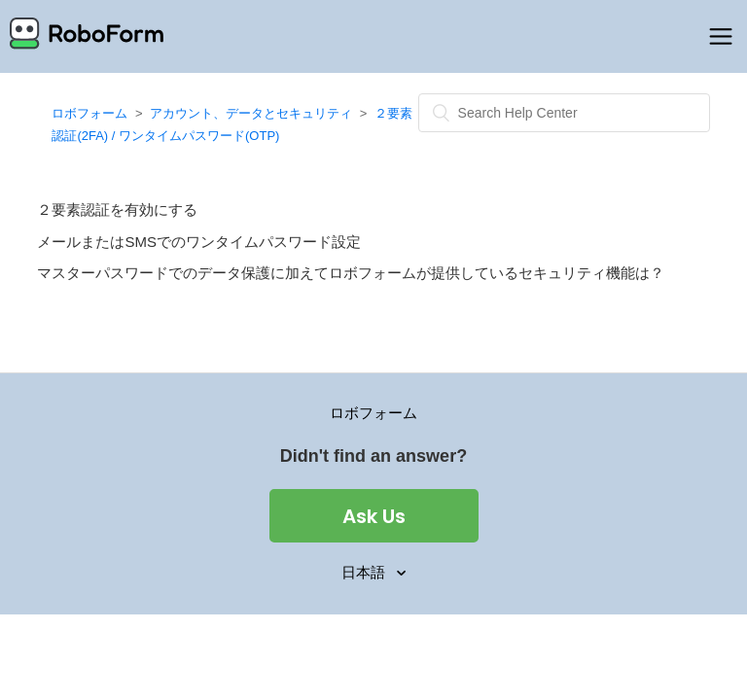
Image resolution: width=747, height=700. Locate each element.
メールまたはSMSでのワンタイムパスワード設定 (199, 242)
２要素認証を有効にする (117, 210)
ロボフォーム (89, 113)
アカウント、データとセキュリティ (251, 113)
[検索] (564, 113)
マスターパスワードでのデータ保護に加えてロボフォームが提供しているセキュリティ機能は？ (351, 273)
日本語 (365, 572)
